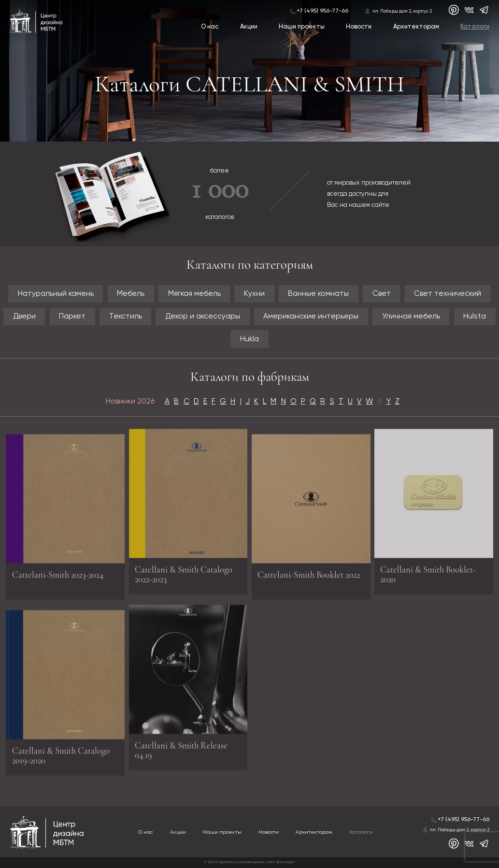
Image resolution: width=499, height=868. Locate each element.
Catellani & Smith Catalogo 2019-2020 (61, 758)
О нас (210, 27)
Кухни (254, 294)
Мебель (131, 294)
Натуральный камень (56, 294)
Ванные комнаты (318, 294)
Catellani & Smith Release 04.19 (181, 748)
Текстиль (126, 316)
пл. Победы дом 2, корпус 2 (402, 11)
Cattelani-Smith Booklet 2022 (309, 578)
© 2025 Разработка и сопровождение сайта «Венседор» (249, 862)
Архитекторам (416, 27)
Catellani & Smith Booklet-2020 (428, 572)
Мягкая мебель (194, 294)
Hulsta (475, 316)
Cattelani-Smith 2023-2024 (58, 578)
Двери (24, 316)
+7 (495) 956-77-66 (322, 11)
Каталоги (475, 27)
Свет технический (448, 294)
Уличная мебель (411, 316)
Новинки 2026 (130, 401)
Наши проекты (302, 27)
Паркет (72, 316)
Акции (249, 27)
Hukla (249, 339)
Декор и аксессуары (203, 316)
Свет (382, 294)
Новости (359, 27)
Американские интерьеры (311, 316)
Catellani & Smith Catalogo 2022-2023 (184, 572)
